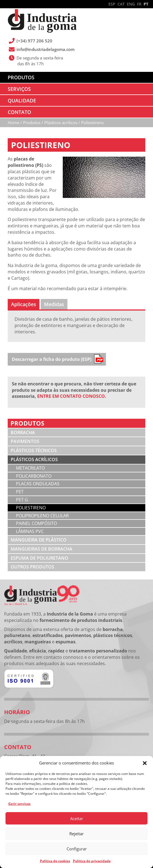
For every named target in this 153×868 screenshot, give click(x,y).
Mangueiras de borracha (42, 549)
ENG (131, 4)
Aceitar (77, 818)
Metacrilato (30, 468)
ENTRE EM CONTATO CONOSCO (71, 396)
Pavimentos (25, 441)
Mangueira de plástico (39, 540)
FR (139, 4)
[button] (145, 763)
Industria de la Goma (42, 21)
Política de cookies (55, 861)
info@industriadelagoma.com (46, 49)
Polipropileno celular (42, 516)
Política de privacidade (92, 861)
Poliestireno (31, 508)
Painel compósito (36, 523)
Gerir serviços (19, 804)
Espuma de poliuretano (39, 558)
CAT (121, 4)
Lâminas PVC (30, 531)
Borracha (23, 432)
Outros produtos (32, 567)
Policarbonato (34, 476)
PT (146, 4)
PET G (22, 500)
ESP (112, 4)
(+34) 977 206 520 (35, 41)
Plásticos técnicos (34, 450)
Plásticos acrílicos (34, 459)
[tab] (24, 304)
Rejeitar (76, 834)
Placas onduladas (38, 484)
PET (20, 492)
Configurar (77, 849)
